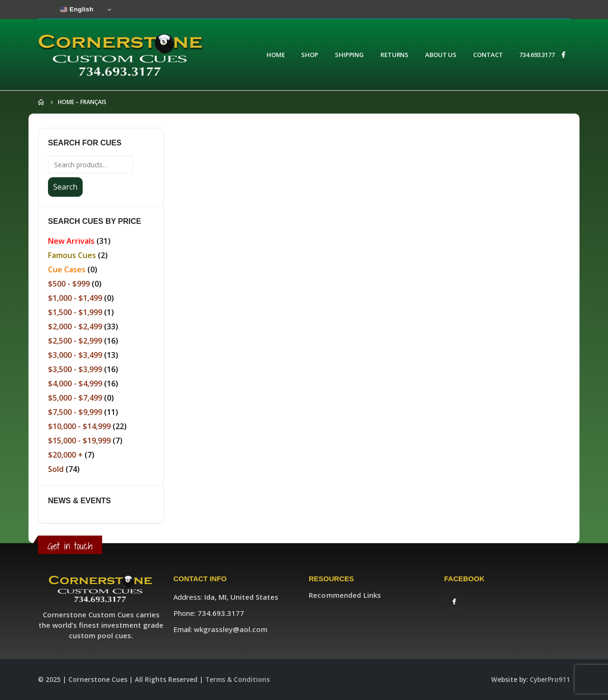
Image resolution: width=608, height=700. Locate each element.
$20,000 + (65, 455)
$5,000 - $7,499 (75, 398)
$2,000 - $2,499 (75, 326)
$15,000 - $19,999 (79, 441)
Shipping (349, 55)
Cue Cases (67, 269)
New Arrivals (71, 241)
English (77, 10)
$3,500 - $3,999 (75, 369)
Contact (488, 55)
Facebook (454, 601)
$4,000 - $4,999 (75, 384)
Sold (56, 469)
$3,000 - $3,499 (75, 355)
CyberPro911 (550, 680)
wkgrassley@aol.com (231, 629)
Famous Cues (72, 255)
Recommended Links (345, 595)
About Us (441, 55)
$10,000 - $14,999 (79, 426)
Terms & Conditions (237, 680)
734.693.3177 (537, 55)
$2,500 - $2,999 (75, 341)
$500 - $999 (69, 284)
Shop (310, 55)
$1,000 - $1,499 (75, 298)
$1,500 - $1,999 (75, 312)
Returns (394, 55)
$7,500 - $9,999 (75, 412)
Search (65, 187)
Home (276, 55)
